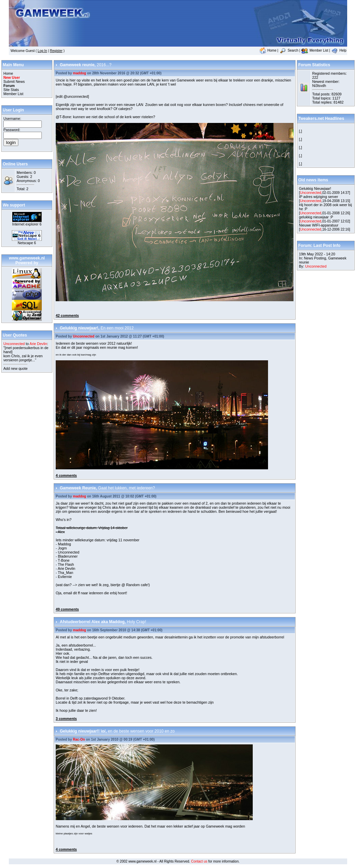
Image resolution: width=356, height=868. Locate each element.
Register (56, 51)
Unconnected (84, 336)
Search (289, 50)
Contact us (199, 861)
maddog (80, 73)
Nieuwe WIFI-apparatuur (319, 225)
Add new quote (15, 368)
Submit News (14, 82)
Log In (42, 51)
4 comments (66, 475)
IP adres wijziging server (318, 197)
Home (268, 50)
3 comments (66, 719)
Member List (315, 50)
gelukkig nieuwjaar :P (316, 217)
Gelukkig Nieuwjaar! (315, 188)
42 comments (67, 315)
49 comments (67, 609)
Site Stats (11, 90)
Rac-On (79, 739)
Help (339, 50)
